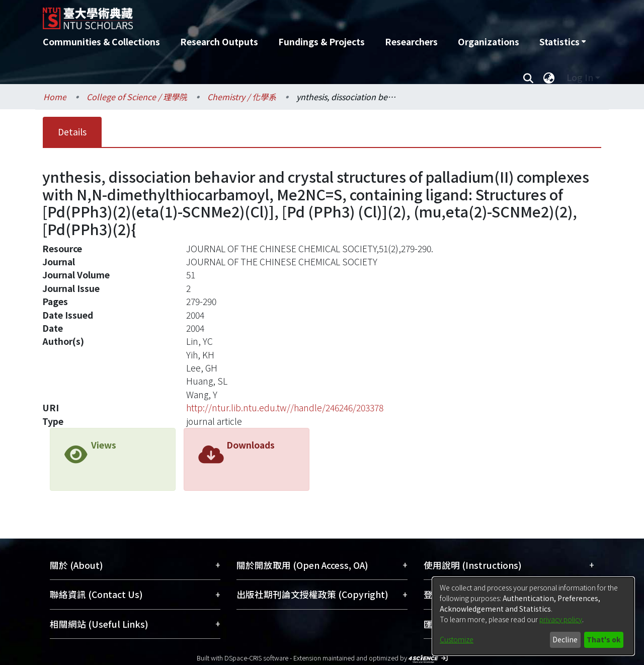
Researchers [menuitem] (411, 42)
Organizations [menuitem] (489, 42)
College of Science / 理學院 (137, 97)
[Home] (268, 15)
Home (55, 97)
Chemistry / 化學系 (242, 97)
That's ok (603, 639)
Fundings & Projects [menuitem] (321, 42)
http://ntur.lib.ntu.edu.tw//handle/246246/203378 (285, 408)
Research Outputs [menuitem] (219, 42)
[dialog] (533, 616)
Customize (457, 639)
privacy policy (561, 619)
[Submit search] (528, 78)
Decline (565, 639)
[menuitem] (562, 42)
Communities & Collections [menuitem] (101, 42)
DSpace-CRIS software (256, 658)
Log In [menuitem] (580, 77)
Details (72, 132)
